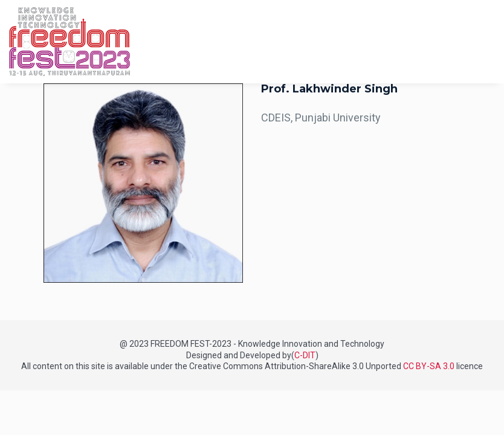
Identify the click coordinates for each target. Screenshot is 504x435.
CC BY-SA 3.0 (429, 366)
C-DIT (305, 355)
